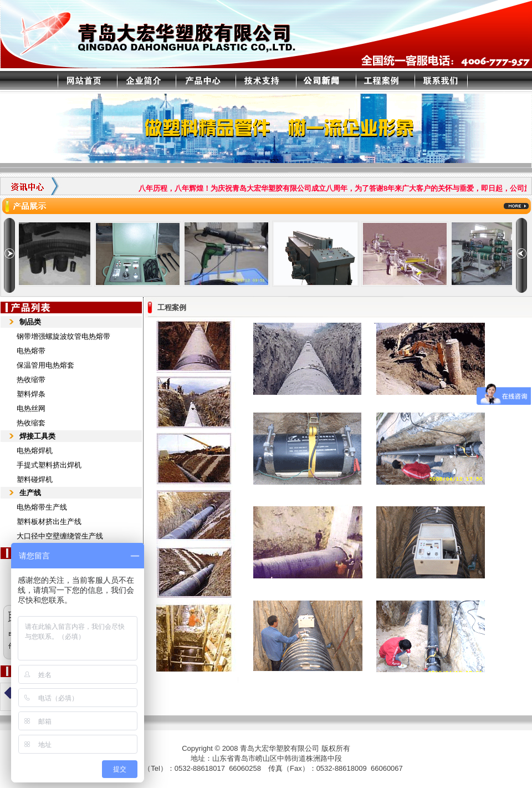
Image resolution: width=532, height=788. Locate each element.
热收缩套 (31, 423)
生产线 (30, 493)
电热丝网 (31, 408)
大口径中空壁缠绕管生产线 (60, 536)
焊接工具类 (37, 436)
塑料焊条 (31, 394)
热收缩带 (31, 380)
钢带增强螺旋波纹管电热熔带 (63, 336)
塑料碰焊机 (35, 479)
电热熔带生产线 (42, 507)
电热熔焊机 (35, 451)
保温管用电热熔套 (45, 365)
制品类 (30, 322)
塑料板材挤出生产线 (49, 522)
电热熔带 (31, 351)
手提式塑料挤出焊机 (49, 465)
